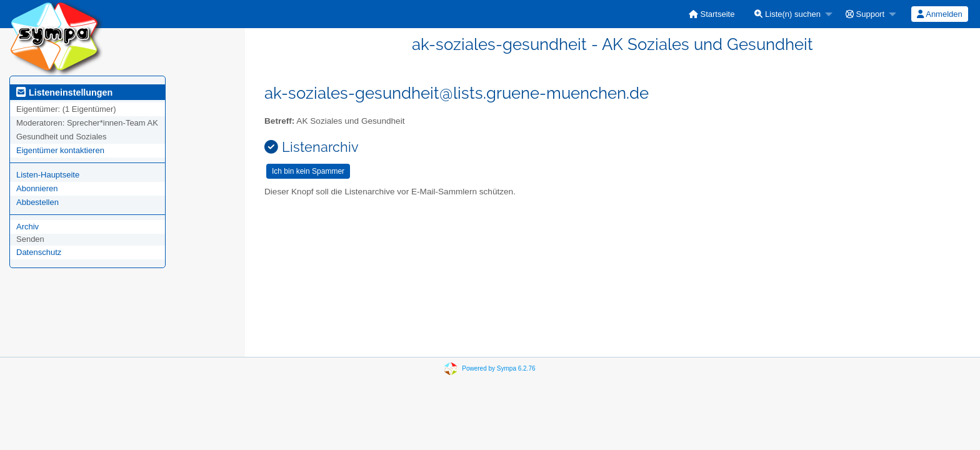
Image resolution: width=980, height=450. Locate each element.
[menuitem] (712, 14)
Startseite (712, 14)
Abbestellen (37, 202)
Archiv (27, 227)
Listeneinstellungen (64, 92)
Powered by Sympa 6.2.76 (498, 368)
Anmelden (939, 14)
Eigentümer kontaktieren (60, 150)
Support (865, 14)
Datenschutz (39, 252)
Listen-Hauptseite (48, 175)
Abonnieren (37, 188)
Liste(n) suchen (787, 14)
